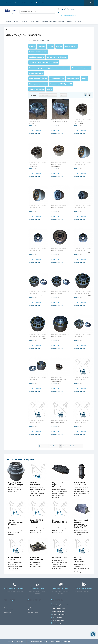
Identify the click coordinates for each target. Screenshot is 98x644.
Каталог (16, 21)
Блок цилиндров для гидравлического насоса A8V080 (36, 218)
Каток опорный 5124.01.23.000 (81, 492)
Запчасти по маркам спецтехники (53, 21)
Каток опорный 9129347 (15, 571)
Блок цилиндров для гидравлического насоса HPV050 (58, 218)
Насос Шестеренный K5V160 (60, 130)
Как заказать (31, 3)
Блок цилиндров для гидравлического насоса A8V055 (81, 175)
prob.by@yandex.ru (57, 632)
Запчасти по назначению (30, 21)
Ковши (69, 21)
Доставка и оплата (18, 3)
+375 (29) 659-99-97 (58, 626)
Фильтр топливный (35, 492)
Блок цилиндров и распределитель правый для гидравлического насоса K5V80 (60, 304)
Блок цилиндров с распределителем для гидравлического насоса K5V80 (38, 390)
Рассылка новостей (33, 627)
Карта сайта (8, 627)
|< (40, 455)
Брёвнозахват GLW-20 (80, 431)
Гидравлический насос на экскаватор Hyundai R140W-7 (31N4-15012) (81, 534)
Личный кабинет (32, 618)
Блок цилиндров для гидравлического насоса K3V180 (58, 261)
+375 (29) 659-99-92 (58, 623)
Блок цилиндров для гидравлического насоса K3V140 (36, 261)
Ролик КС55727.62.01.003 (60, 532)
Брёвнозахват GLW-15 (58, 431)
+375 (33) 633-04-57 (58, 629)
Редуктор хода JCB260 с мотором (16, 492)
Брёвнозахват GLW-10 (80, 388)
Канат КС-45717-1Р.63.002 (37, 532)
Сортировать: (34, 104)
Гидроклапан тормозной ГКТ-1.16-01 (58, 493)
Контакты (42, 3)
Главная (8, 21)
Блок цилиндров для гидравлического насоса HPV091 (81, 218)
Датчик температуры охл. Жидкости (16, 533)
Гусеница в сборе (59, 570)
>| (81, 455)
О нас (7, 3)
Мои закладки (32, 624)
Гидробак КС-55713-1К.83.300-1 (79, 572)
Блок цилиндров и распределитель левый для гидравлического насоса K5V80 (38, 304)
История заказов (32, 621)
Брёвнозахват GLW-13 (35, 431)
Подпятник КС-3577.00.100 (36, 571)
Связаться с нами (9, 624)
